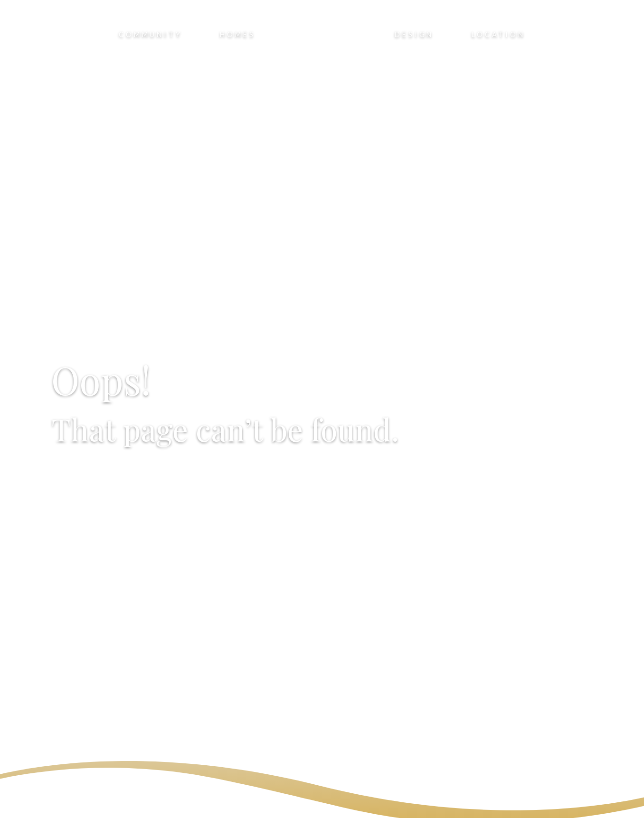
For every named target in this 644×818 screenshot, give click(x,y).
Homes (237, 34)
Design (414, 34)
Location (498, 34)
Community (150, 34)
